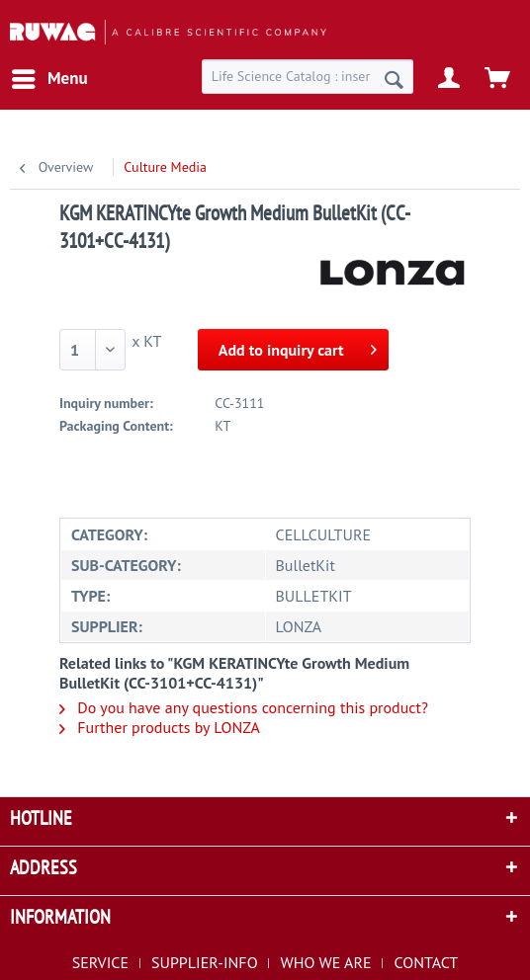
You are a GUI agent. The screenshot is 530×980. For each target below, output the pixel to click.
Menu (50, 76)
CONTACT (426, 962)
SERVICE (100, 962)
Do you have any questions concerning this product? (244, 707)
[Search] (394, 79)
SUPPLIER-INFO (205, 962)
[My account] (450, 79)
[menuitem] (49, 79)
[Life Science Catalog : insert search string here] (308, 77)
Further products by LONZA (160, 727)
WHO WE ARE (326, 962)
